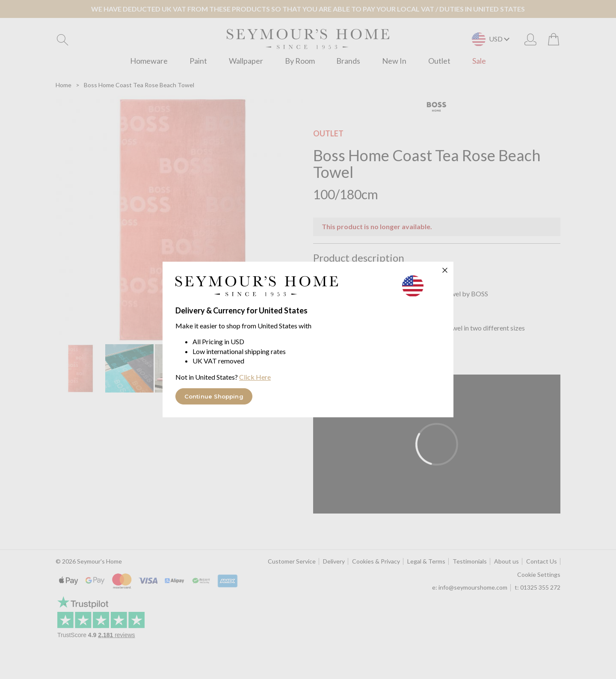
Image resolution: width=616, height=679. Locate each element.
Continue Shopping (214, 396)
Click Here (255, 377)
